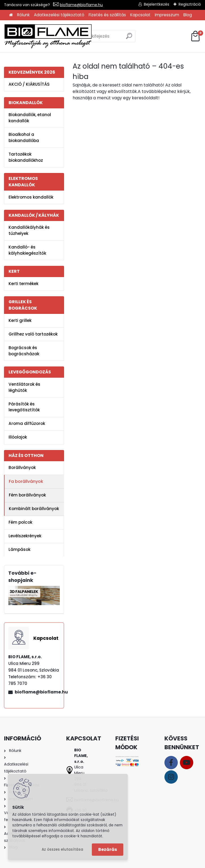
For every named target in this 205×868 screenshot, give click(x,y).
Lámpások (19, 549)
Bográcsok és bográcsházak (24, 351)
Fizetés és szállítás (107, 15)
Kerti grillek (20, 320)
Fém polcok (20, 522)
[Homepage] (11, 15)
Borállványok (22, 467)
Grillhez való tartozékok (33, 334)
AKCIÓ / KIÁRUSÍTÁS (29, 84)
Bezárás (108, 849)
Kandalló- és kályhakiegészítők (27, 250)
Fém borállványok (27, 495)
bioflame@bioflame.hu (81, 5)
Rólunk (23, 15)
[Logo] (48, 36)
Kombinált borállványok (34, 509)
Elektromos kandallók (31, 197)
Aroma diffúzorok (27, 423)
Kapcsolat (140, 15)
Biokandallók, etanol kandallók (30, 118)
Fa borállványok (26, 481)
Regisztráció (190, 4)
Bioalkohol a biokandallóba (24, 137)
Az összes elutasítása (62, 849)
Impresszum (167, 15)
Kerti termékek (23, 284)
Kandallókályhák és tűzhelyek (29, 230)
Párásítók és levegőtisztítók (24, 407)
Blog (188, 15)
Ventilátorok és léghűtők (24, 387)
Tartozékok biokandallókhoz (26, 157)
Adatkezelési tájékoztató (59, 15)
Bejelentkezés (157, 4)
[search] (129, 38)
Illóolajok (18, 437)
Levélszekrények (25, 536)
